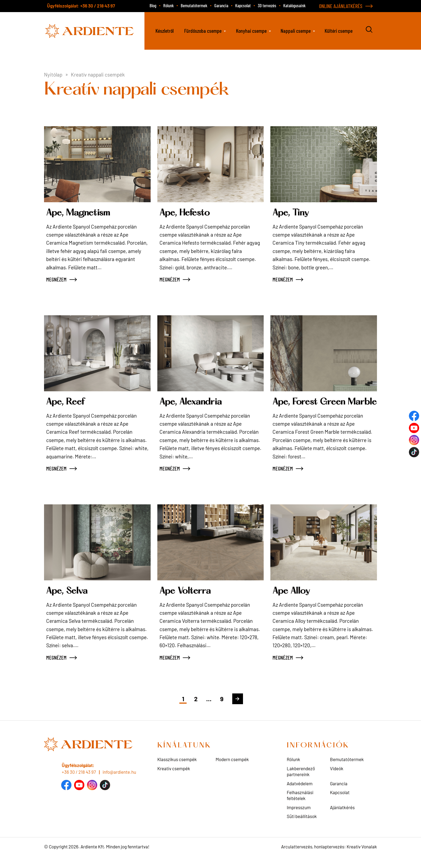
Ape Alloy (292, 602)
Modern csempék (232, 770)
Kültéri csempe (339, 31)
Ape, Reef (67, 402)
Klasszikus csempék (177, 770)
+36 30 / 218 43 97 (98, 6)
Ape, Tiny (292, 213)
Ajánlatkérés (342, 818)
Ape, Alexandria (192, 402)
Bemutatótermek (194, 5)
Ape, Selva (68, 602)
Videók (337, 779)
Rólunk (168, 5)
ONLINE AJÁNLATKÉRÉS (341, 6)
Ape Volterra (186, 602)
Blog (153, 5)
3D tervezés (267, 5)
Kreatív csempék (174, 779)
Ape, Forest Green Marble (311, 407)
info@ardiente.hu (119, 782)
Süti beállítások (302, 827)
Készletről (165, 31)
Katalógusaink (294, 5)
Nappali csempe (296, 31)
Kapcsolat (243, 5)
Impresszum (299, 818)
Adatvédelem (300, 794)
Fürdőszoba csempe (203, 31)
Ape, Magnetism (80, 213)
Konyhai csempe (251, 31)
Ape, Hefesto (187, 213)
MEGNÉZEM (56, 279)
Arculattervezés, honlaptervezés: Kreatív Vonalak (329, 857)
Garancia (221, 5)
